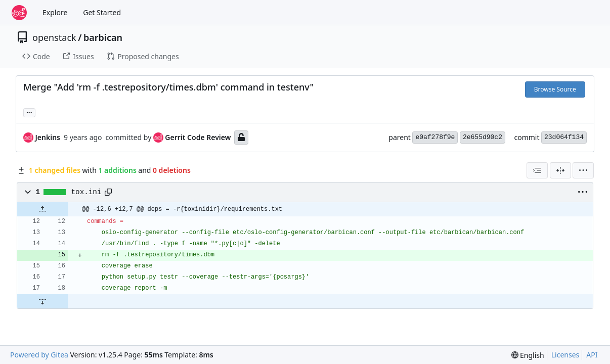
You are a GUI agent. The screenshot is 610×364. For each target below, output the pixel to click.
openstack (54, 37)
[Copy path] (108, 192)
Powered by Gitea (39, 355)
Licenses (565, 355)
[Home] (19, 13)
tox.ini (86, 192)
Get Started (102, 12)
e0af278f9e (435, 137)
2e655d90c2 (483, 137)
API (592, 355)
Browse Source (555, 89)
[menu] (583, 170)
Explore (55, 12)
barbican (103, 37)
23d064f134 (564, 137)
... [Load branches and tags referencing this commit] (29, 112)
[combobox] (537, 170)
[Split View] (560, 170)
